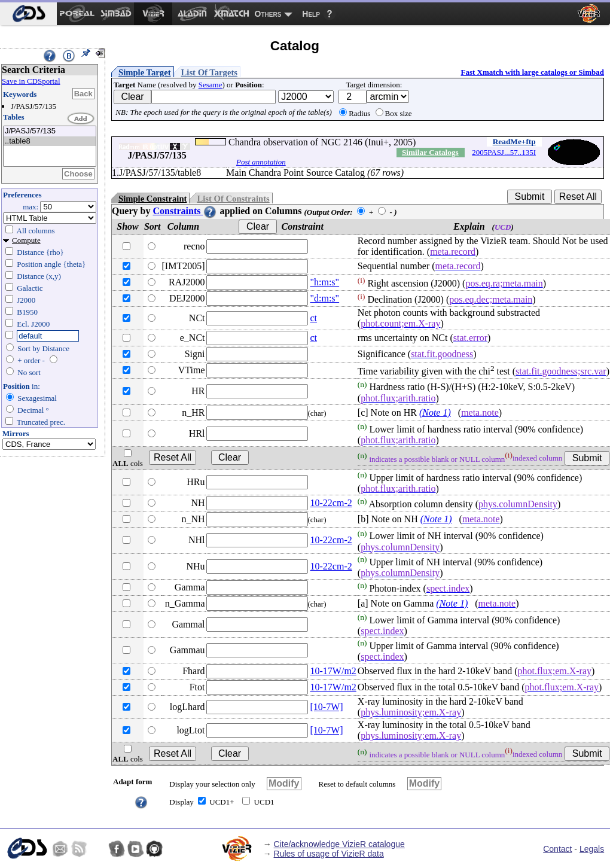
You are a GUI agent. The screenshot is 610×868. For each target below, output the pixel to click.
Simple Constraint (152, 199)
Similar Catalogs (430, 152)
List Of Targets (209, 72)
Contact (557, 849)
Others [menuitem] (268, 14)
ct (314, 318)
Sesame (211, 85)
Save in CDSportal (31, 81)
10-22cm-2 (331, 503)
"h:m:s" (325, 282)
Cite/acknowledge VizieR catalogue (339, 844)
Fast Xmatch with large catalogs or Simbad (532, 72)
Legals (592, 849)
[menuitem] (28, 14)
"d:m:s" (325, 298)
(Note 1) (435, 412)
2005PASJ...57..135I (504, 152)
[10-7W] (327, 707)
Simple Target (145, 72)
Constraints (185, 211)
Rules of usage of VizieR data (329, 854)
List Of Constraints (233, 199)
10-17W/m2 (333, 671)
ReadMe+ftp (514, 141)
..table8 (50, 141)
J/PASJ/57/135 (50, 131)
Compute (26, 240)
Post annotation (261, 162)
